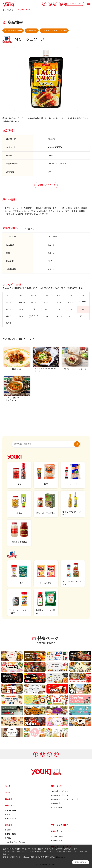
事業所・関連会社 (11, 834)
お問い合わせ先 (57, 841)
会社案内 (8, 830)
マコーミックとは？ (59, 825)
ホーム (8, 786)
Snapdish (55, 803)
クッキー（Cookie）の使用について (29, 857)
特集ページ (10, 805)
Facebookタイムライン (59, 791)
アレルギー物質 (57, 807)
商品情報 (9, 799)
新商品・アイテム (11, 819)
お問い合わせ (57, 831)
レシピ (8, 793)
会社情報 (9, 825)
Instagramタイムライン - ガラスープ (64, 799)
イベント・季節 (11, 811)
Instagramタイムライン (59, 795)
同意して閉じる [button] (80, 862)
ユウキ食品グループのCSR (15, 842)
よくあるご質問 (57, 837)
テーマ (7, 815)
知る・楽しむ (57, 786)
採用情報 (8, 838)
